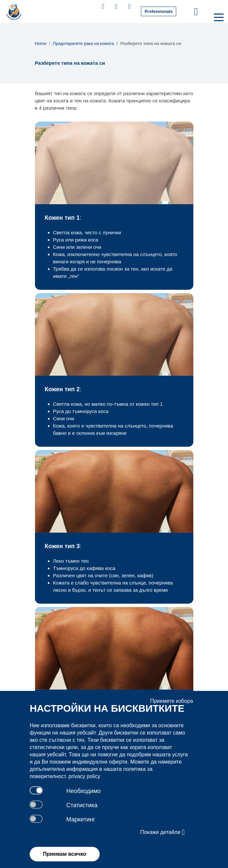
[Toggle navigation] (218, 17)
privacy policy (84, 776)
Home (41, 43)
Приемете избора (172, 701)
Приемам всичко (65, 854)
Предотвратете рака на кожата (83, 43)
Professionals (159, 11)
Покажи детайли (163, 832)
